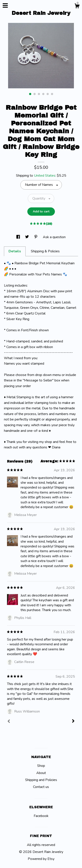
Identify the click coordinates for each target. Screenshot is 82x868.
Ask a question (54, 237)
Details (15, 251)
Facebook (41, 816)
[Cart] (77, 7)
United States (45, 176)
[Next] (73, 721)
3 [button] (39, 94)
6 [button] (52, 94)
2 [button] (35, 94)
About (41, 773)
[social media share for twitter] (27, 237)
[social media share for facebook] (19, 237)
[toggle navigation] (5, 5)
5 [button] (48, 94)
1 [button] (30, 94)
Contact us (41, 787)
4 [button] (43, 94)
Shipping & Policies (45, 251)
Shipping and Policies (41, 780)
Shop (41, 766)
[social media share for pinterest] (36, 237)
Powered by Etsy (41, 859)
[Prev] (9, 722)
